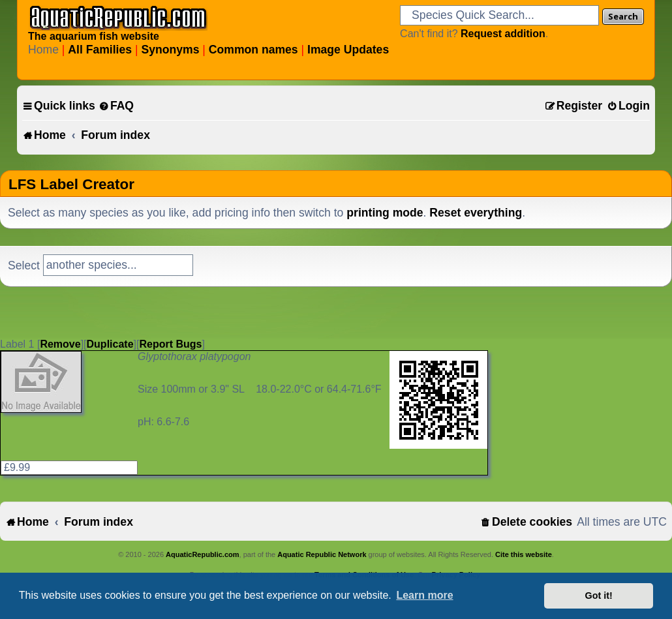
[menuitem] (116, 106)
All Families (100, 50)
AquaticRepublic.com (202, 554)
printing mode (385, 213)
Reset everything (476, 213)
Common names (253, 50)
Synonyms (170, 50)
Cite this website (524, 554)
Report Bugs (170, 344)
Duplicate (110, 344)
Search (623, 16)
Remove (60, 344)
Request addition (503, 34)
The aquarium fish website (94, 36)
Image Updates (348, 50)
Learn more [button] (424, 595)
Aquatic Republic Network (322, 554)
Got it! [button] (599, 596)
